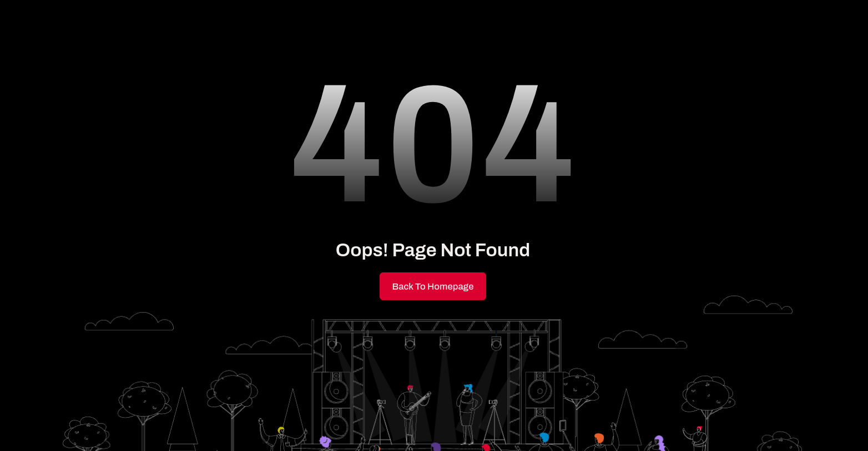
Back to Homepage (433, 287)
